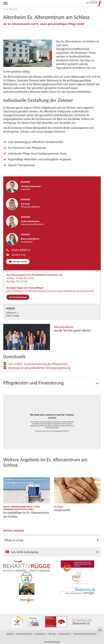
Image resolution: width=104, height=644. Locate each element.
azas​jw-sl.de (19, 255)
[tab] (52, 383)
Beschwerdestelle (24, 634)
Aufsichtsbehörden (52, 642)
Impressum (40, 634)
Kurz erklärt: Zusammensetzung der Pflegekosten (38, 364)
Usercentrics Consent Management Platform (56, 431)
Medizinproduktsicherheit (85, 634)
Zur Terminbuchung (18, 297)
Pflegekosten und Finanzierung (34, 383)
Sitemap (52, 634)
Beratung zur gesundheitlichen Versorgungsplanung (40, 368)
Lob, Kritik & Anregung (22, 552)
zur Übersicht (10, 9)
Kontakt (10, 634)
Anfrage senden (19, 261)
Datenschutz (64, 634)
